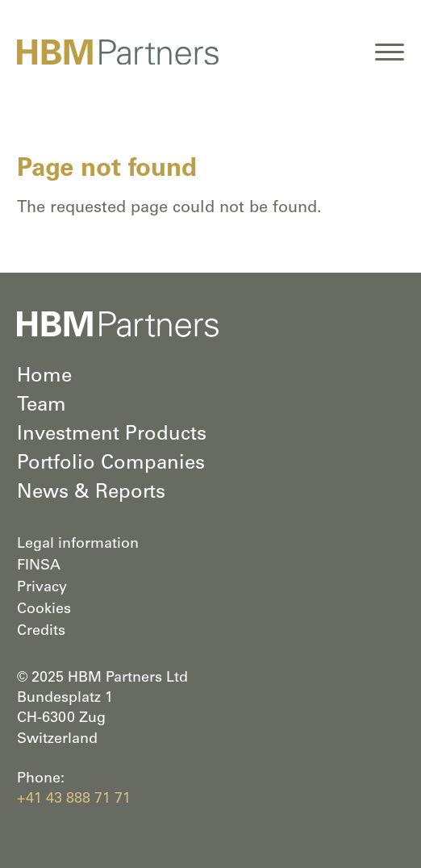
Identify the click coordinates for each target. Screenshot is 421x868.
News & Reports (91, 494)
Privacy (42, 588)
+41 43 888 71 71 (74, 799)
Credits (41, 632)
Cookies (44, 610)
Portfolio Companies (111, 465)
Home (44, 378)
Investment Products (112, 436)
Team (42, 407)
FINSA (39, 566)
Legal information (78, 545)
